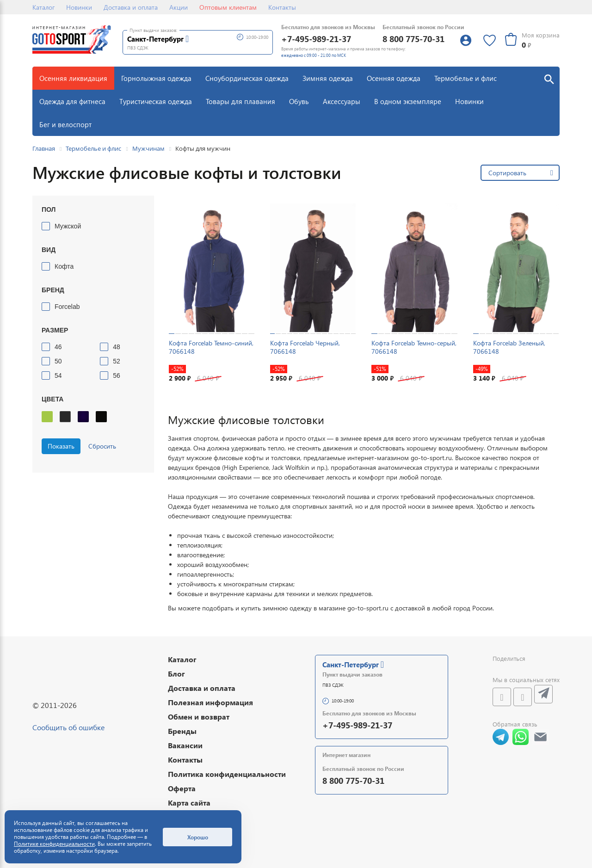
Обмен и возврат (199, 717)
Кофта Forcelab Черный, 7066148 (305, 347)
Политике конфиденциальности (54, 844)
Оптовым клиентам (228, 7)
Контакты (282, 7)
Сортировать (507, 173)
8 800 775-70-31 (413, 39)
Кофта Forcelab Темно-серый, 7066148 (414, 347)
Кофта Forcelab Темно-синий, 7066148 (211, 347)
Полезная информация (210, 702)
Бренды (182, 731)
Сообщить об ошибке (68, 727)
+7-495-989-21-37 (316, 39)
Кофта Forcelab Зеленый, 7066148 (509, 347)
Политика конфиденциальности (227, 774)
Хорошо (198, 837)
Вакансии (185, 745)
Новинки (79, 7)
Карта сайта (189, 803)
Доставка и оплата (131, 7)
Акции (179, 7)
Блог (176, 674)
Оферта (182, 788)
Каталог (43, 7)
